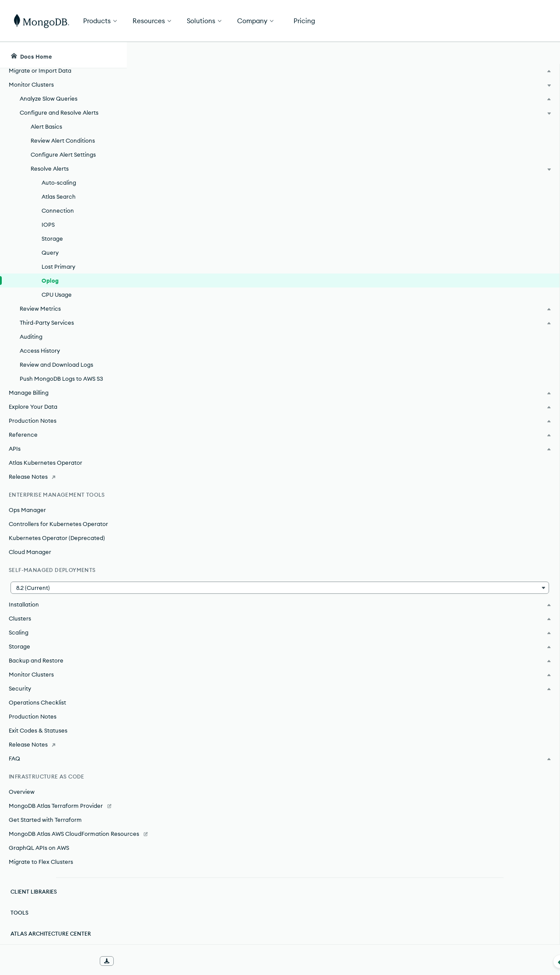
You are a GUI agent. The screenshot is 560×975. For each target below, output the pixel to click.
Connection (58, 202)
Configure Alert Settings (63, 146)
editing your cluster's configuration (318, 427)
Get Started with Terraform (45, 811)
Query (50, 244)
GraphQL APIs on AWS (39, 848)
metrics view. (308, 368)
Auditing (31, 328)
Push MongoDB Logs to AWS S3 (61, 370)
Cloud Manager (30, 543)
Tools (19, 913)
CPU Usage (57, 286)
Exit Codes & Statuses (38, 722)
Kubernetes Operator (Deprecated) (57, 529)
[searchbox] (288, 55)
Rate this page (490, 105)
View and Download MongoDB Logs (264, 728)
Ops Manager (27, 501)
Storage (52, 230)
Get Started (515, 21)
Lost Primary (58, 258)
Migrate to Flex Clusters (41, 862)
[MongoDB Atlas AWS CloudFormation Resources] (63, 829)
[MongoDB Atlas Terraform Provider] (63, 797)
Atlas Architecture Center (51, 934)
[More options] (434, 104)
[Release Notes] (63, 468)
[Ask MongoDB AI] (503, 55)
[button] (63, 579)
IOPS (48, 216)
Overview (22, 783)
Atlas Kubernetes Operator (45, 454)
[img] (476, 121)
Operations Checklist (37, 694)
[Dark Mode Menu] (540, 55)
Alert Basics (46, 118)
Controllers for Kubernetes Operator (58, 515)
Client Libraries (34, 892)
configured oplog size (250, 355)
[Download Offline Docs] (107, 961)
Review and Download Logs (56, 356)
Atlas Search (59, 188)
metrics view (304, 697)
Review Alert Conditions (63, 132)
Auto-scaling (59, 174)
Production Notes (33, 708)
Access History (40, 342)
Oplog (50, 272)
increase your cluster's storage (285, 513)
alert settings (398, 180)
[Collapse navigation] (127, 961)
